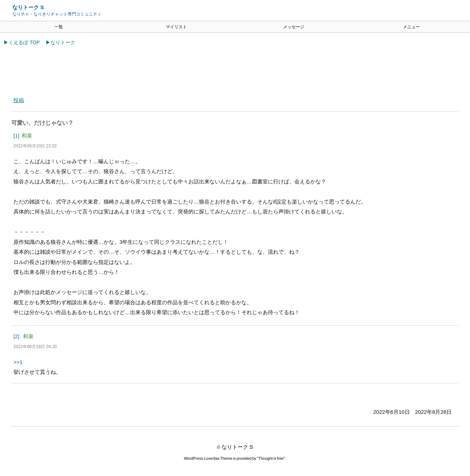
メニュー (411, 27)
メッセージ (294, 27)
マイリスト (176, 27)
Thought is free (271, 459)
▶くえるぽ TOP (22, 42)
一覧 (59, 27)
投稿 (19, 100)
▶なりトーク (60, 42)
